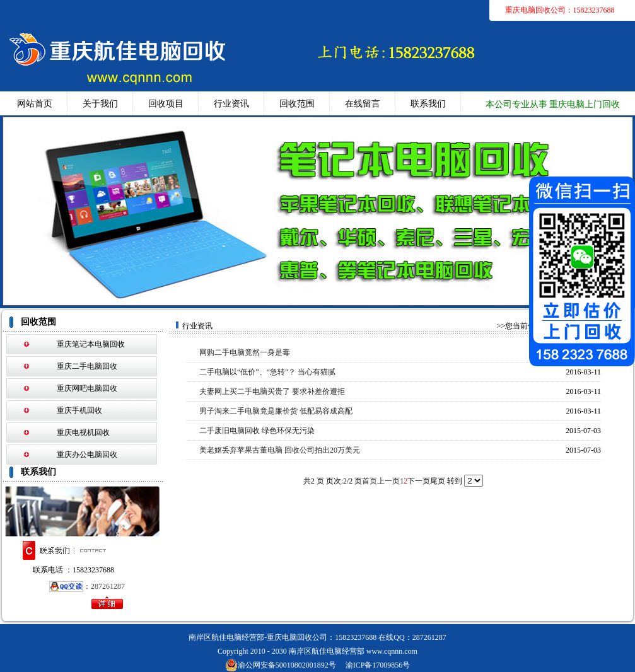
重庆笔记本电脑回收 (91, 344)
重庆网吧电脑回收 (87, 388)
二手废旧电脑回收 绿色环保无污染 (257, 431)
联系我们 (428, 104)
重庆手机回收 (79, 410)
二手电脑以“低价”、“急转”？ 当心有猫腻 (267, 372)
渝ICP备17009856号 (378, 665)
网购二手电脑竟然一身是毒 (245, 352)
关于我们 (100, 104)
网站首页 (35, 104)
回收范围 (297, 104)
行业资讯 (231, 104)
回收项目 (166, 104)
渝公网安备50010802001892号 (281, 665)
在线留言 (363, 104)
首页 (370, 481)
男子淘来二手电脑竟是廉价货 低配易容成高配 (276, 411)
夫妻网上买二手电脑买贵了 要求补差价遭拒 (272, 391)
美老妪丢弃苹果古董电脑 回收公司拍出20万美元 (280, 450)
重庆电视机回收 (83, 432)
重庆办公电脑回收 (87, 455)
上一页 (388, 481)
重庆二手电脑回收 (87, 366)
